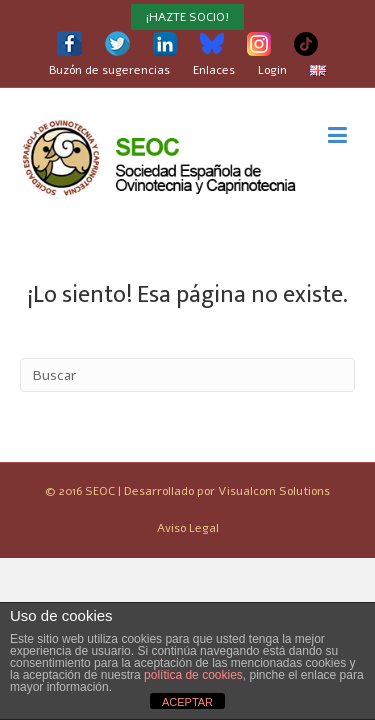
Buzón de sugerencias (109, 70)
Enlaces (214, 70)
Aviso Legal (188, 528)
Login (272, 70)
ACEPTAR (187, 702)
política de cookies (193, 675)
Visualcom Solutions (274, 491)
